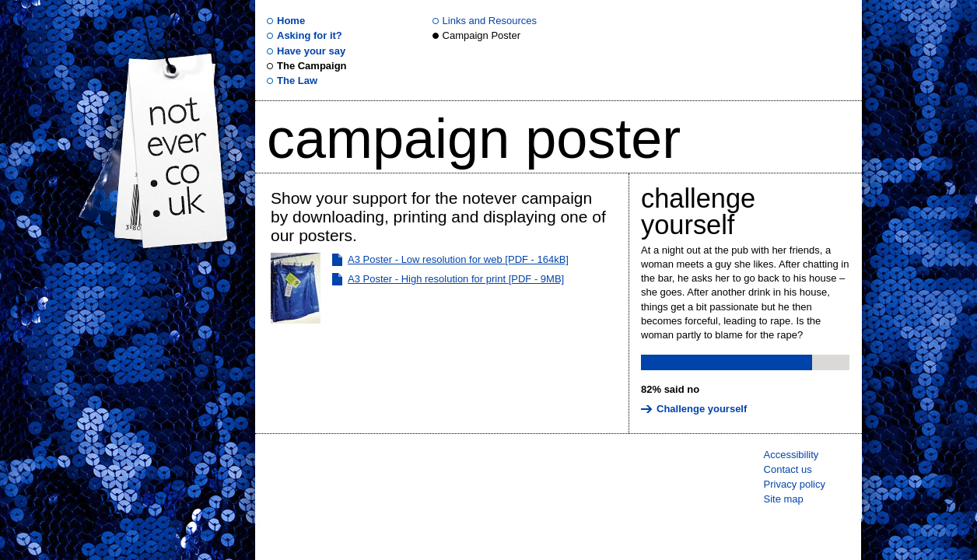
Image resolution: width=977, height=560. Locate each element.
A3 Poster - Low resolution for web (458, 259)
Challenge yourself (698, 212)
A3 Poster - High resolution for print (456, 279)
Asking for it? (310, 35)
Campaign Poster (481, 35)
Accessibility (791, 455)
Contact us (788, 469)
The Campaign (312, 66)
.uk (173, 149)
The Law (297, 80)
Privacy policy (795, 484)
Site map (784, 499)
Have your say (311, 51)
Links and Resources (490, 21)
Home (291, 21)
